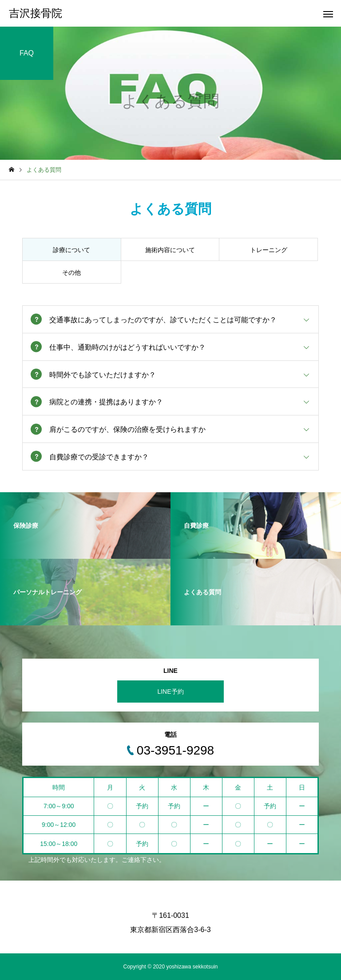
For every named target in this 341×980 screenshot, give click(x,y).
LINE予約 (170, 692)
